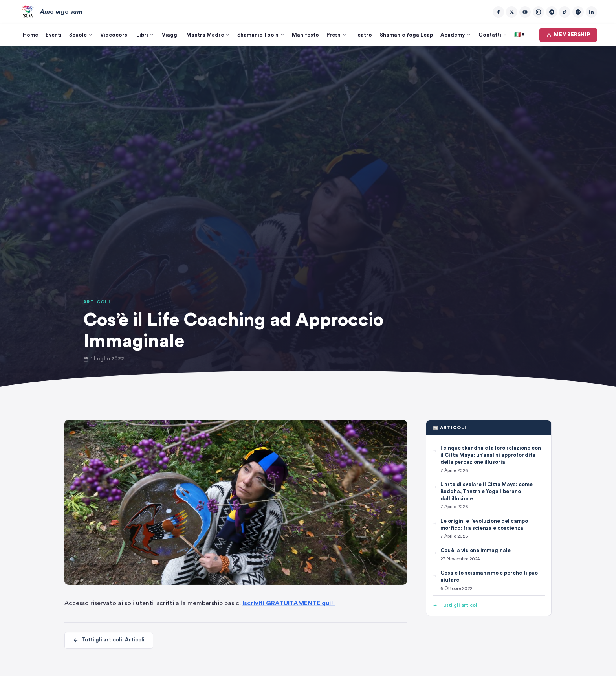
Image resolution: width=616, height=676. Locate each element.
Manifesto (305, 35)
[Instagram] (538, 12)
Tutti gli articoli (456, 605)
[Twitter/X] (512, 12)
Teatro (363, 35)
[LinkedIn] (591, 12)
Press (336, 35)
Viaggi (170, 35)
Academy (456, 35)
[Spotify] (578, 12)
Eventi (54, 35)
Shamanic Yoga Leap (406, 35)
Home (30, 35)
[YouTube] (525, 12)
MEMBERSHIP (568, 35)
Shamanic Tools (261, 35)
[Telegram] (552, 12)
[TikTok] (565, 12)
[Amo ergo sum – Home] (51, 12)
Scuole (81, 35)
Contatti (493, 35)
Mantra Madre (208, 35)
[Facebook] (498, 12)
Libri (145, 35)
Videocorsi (115, 35)
